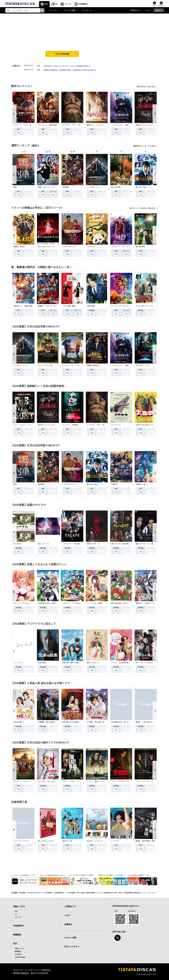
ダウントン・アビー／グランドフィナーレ (29, 781)
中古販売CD (83, 4)
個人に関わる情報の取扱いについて (89, 893)
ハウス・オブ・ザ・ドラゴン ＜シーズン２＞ (152, 781)
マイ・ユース (18, 663)
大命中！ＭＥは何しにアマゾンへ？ (148, 425)
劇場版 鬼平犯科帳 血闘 (145, 841)
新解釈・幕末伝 (19, 247)
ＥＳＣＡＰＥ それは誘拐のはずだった (77, 544)
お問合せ (68, 924)
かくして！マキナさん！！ (23, 603)
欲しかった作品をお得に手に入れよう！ (53, 875)
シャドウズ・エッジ (94, 187)
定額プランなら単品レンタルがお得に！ (112, 875)
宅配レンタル (20, 948)
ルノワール (115, 841)
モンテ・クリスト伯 (45, 365)
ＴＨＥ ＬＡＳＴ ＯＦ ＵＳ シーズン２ (78, 781)
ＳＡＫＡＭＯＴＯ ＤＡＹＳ (146, 306)
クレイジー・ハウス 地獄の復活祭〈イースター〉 (32, 125)
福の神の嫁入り (19, 722)
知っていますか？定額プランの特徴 (81, 875)
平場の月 (114, 484)
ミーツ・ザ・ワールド (21, 841)
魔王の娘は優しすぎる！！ (121, 603)
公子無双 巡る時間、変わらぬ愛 (99, 722)
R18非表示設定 (20, 957)
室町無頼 (65, 187)
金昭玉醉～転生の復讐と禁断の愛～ (75, 722)
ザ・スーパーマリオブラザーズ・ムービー (126, 306)
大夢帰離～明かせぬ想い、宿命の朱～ (51, 722)
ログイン (161, 6)
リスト (154, 6)
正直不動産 (91, 306)
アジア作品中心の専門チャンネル (139, 875)
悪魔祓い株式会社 (93, 365)
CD (56, 4)
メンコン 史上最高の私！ (121, 663)
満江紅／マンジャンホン (144, 125)
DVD (46, 4)
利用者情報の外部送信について (135, 893)
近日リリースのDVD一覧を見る (143, 208)
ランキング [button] (87, 10)
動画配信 (17, 935)
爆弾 (15, 187)
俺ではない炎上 (141, 187)
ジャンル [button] (53, 10)
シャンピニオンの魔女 (95, 603)
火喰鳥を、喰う (141, 484)
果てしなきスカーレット (47, 247)
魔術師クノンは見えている (145, 603)
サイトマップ (152, 893)
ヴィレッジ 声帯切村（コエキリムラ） (77, 425)
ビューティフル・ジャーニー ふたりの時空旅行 (80, 365)
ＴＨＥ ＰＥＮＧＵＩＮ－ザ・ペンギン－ (126, 781)
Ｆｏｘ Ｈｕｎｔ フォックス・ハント (28, 425)
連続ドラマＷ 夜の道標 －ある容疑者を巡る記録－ (130, 544)
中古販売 (18, 954)
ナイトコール (116, 425)
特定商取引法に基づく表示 (113, 893)
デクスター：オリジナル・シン (49, 781)
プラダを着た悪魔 (69, 306)
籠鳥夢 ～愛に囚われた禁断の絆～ (148, 722)
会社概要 (14, 893)
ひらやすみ (17, 544)
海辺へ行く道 (67, 841)
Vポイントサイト (72, 946)
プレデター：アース (143, 365)
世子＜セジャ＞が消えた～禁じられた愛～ (151, 663)
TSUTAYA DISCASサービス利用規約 (40, 893)
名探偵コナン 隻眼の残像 (23, 306)
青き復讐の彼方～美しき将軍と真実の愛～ (126, 722)
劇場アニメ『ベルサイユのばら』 (99, 125)
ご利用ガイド (135, 10)
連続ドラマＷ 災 (93, 544)
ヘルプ (147, 10)
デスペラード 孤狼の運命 (47, 125)
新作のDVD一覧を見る (146, 87)
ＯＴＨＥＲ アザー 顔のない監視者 (76, 125)
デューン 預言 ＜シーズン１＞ (99, 781)
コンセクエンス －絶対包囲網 (122, 125)
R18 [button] (158, 10)
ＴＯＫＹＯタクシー (69, 247)
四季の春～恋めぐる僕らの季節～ (74, 663)
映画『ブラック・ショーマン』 (49, 187)
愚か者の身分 (140, 247)
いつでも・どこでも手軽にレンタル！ (24, 875)
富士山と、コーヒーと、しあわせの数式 (101, 841)
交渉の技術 (42, 663)
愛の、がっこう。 (44, 544)
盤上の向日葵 (116, 187)
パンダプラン (91, 247)
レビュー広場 (70, 937)
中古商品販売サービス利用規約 (64, 893)
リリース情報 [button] (69, 10)
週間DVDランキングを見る (145, 146)
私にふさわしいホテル (46, 841)
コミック (68, 4)
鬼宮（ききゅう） (93, 663)
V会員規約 (22, 893)
